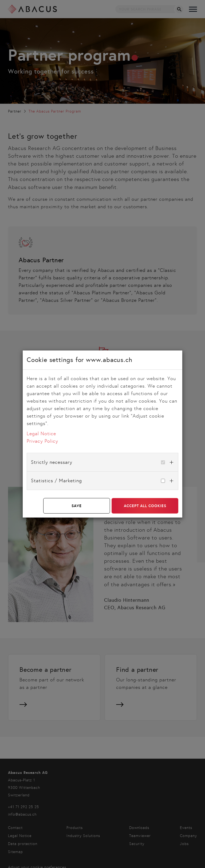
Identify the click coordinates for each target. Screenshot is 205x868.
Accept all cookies (145, 506)
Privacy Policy (42, 441)
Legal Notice (41, 434)
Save (77, 506)
